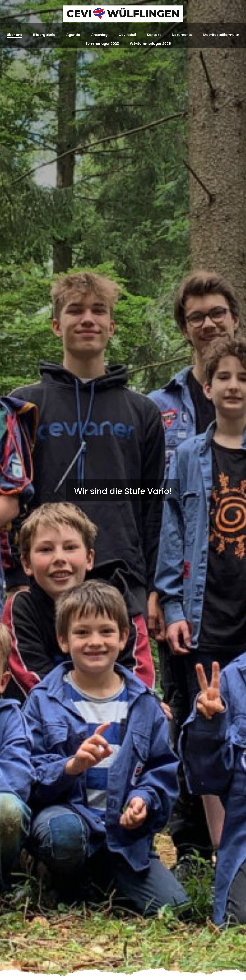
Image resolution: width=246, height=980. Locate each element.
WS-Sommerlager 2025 (150, 44)
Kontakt (154, 35)
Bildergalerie (44, 35)
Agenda (73, 35)
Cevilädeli (127, 35)
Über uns (15, 35)
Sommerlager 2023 (102, 44)
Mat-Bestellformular (221, 35)
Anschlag (99, 35)
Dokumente (182, 35)
